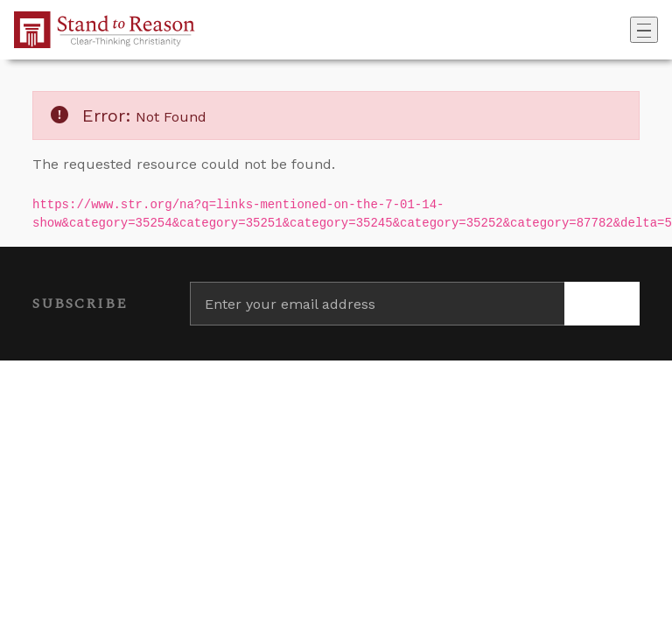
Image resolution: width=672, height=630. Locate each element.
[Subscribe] (602, 304)
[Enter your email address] (377, 304)
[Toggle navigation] (644, 30)
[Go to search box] (625, 30)
